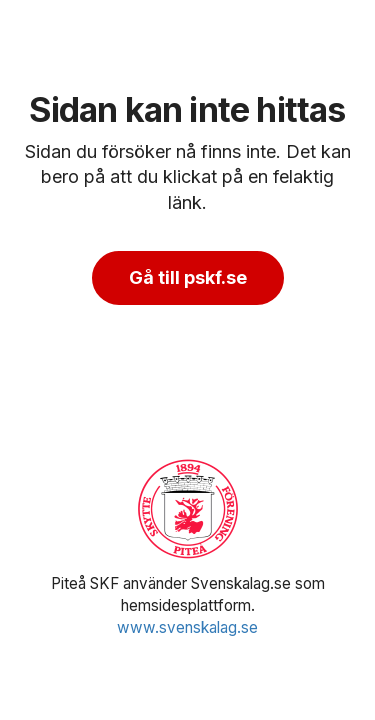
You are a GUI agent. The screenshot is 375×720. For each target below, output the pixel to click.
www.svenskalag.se (187, 627)
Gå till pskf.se (188, 277)
